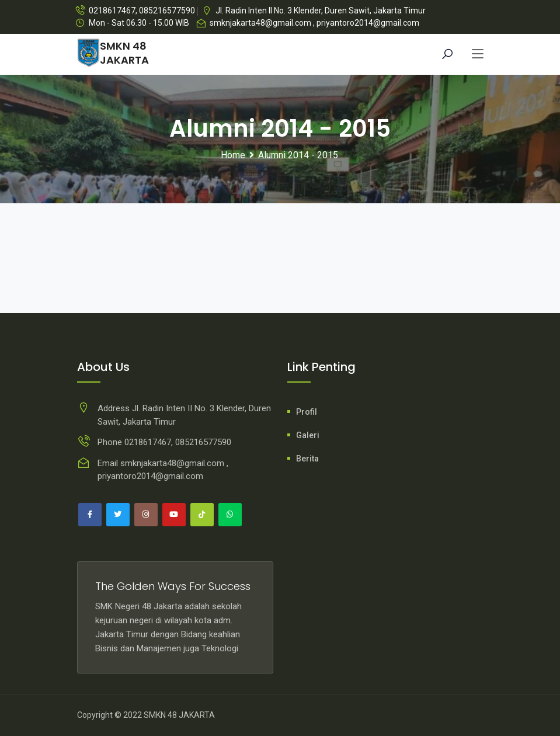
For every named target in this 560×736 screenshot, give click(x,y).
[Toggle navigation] (478, 54)
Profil (307, 412)
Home (233, 155)
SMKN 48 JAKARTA (179, 715)
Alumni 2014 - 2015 (298, 155)
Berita (307, 459)
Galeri (308, 435)
